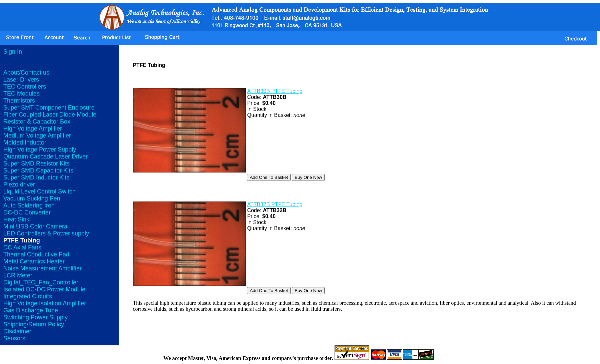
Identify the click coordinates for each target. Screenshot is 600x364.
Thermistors (19, 101)
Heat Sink (16, 219)
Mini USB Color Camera (35, 226)
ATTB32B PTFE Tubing (275, 204)
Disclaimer (17, 331)
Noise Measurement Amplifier (42, 268)
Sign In (13, 52)
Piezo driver (19, 184)
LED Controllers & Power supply (46, 233)
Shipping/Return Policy (34, 324)
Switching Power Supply (35, 317)
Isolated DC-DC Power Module (44, 289)
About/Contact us (26, 73)
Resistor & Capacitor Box (37, 122)
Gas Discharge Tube (31, 310)
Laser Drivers (21, 80)
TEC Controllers (25, 87)
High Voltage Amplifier (33, 129)
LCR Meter (18, 275)
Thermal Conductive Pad (36, 254)
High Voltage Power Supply (40, 150)
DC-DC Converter (27, 212)
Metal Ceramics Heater (34, 261)
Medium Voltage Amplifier (37, 136)
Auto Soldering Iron (29, 205)
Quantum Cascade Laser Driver (45, 157)
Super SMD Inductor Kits (36, 178)
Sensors (14, 338)
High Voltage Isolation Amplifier (45, 303)
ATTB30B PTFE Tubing (275, 91)
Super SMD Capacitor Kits (38, 171)
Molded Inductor (25, 143)
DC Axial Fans (22, 247)
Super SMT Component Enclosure (49, 108)
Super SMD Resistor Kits (36, 164)
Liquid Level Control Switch (39, 191)
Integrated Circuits (28, 296)
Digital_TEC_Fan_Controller (41, 282)
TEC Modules (21, 94)
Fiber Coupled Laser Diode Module (50, 115)
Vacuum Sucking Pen (32, 198)
